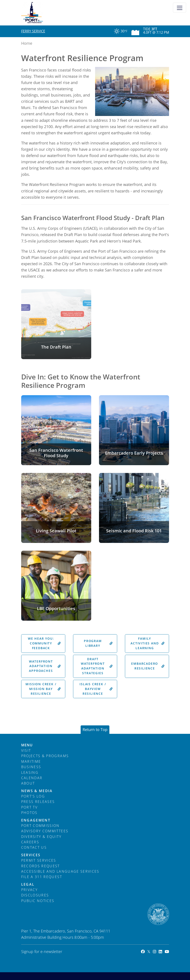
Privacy (29, 890)
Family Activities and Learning (148, 643)
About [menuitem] (28, 783)
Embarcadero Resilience (148, 666)
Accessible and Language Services (60, 871)
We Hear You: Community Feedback (44, 643)
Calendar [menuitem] (32, 778)
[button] (56, 324)
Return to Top (95, 729)
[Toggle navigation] (180, 8)
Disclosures (35, 895)
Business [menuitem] (31, 767)
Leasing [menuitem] (30, 772)
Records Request (41, 866)
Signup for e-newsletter (42, 951)
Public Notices (38, 901)
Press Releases (38, 802)
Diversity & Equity (41, 837)
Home (27, 43)
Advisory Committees (45, 831)
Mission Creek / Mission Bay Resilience (43, 689)
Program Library (98, 643)
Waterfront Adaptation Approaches (45, 666)
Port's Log (33, 796)
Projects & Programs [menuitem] (45, 756)
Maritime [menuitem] (31, 761)
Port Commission (40, 826)
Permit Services (39, 860)
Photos (29, 813)
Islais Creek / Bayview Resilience (96, 689)
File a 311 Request (42, 877)
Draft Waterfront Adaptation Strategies (97, 666)
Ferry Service (33, 31)
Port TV (29, 807)
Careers (30, 842)
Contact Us (34, 847)
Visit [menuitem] (26, 750)
